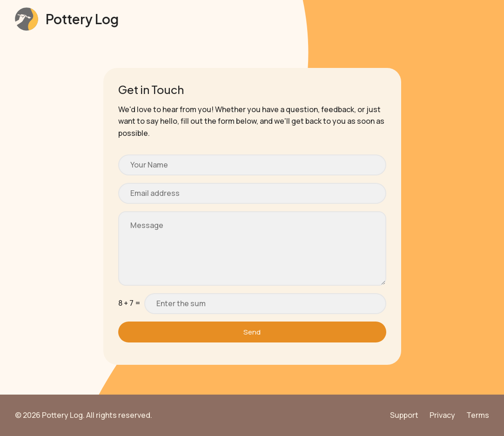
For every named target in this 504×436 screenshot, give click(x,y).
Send (252, 332)
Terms (478, 415)
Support (404, 415)
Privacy (442, 415)
